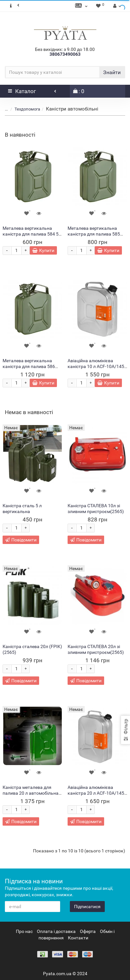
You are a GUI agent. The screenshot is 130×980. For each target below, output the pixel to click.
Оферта (88, 931)
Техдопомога (27, 109)
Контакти (78, 938)
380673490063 (65, 54)
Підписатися (87, 907)
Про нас (24, 931)
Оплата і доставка (56, 931)
